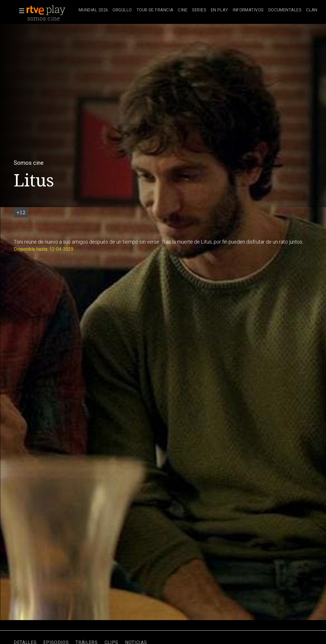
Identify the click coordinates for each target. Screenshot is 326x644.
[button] (20, 11)
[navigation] (198, 10)
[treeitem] (93, 10)
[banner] (51, 10)
